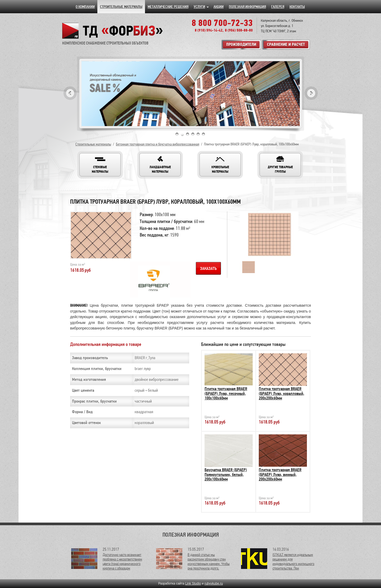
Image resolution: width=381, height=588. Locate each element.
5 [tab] (198, 134)
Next (311, 93)
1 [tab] (177, 134)
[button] (100, 165)
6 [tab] (203, 134)
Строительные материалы (93, 144)
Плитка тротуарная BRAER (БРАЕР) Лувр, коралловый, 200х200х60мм (282, 393)
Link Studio (193, 583)
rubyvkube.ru (214, 583)
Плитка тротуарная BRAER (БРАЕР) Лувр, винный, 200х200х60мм (280, 475)
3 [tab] (188, 134)
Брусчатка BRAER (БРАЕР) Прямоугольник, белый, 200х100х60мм (226, 475)
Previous (70, 93)
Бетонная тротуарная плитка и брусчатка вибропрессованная (158, 144)
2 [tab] (182, 134)
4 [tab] (193, 134)
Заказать (208, 269)
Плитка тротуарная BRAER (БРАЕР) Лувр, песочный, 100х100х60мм (226, 393)
